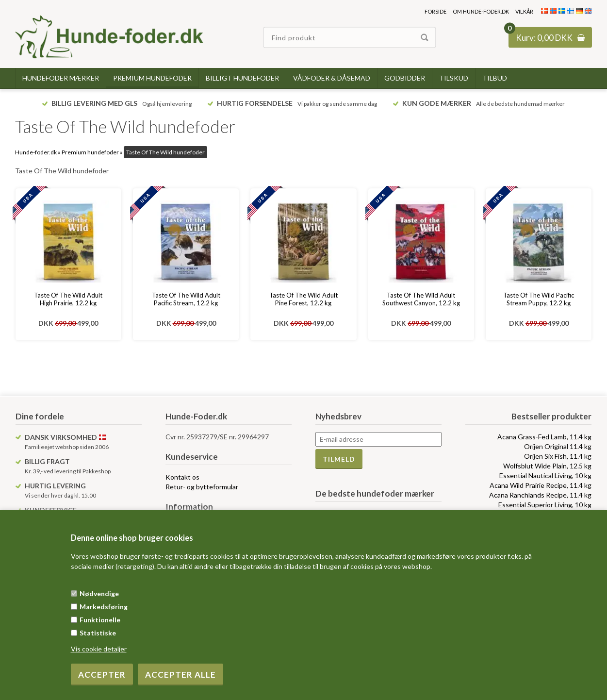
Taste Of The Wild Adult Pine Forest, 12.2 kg (303, 299)
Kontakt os (182, 477)
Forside (435, 11)
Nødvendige (99, 593)
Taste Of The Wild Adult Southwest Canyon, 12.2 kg (421, 299)
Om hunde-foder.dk (481, 11)
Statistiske (98, 633)
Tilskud (454, 78)
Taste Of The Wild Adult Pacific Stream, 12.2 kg (186, 299)
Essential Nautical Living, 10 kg (545, 475)
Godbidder (405, 78)
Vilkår (524, 11)
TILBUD (495, 78)
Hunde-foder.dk (36, 152)
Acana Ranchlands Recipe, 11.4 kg (540, 495)
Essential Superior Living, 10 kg (545, 505)
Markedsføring (104, 607)
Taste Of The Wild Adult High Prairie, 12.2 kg (68, 299)
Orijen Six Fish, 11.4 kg (558, 456)
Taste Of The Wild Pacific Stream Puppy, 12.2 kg (539, 299)
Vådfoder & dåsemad (332, 78)
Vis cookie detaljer (99, 649)
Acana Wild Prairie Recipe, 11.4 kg (541, 485)
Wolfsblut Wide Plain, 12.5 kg (547, 466)
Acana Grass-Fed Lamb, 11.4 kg (544, 437)
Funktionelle (100, 620)
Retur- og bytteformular (202, 487)
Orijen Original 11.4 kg (558, 446)
